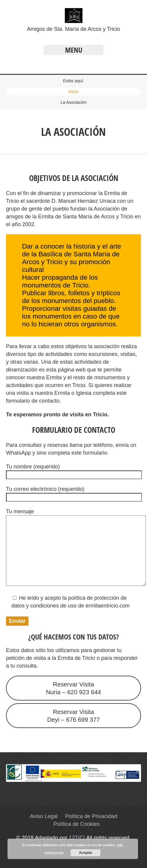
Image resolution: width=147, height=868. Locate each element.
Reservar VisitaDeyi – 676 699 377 (73, 716)
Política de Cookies (76, 824)
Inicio (74, 92)
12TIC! (77, 838)
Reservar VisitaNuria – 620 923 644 (73, 688)
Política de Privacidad (91, 816)
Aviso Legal (44, 816)
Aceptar (86, 853)
